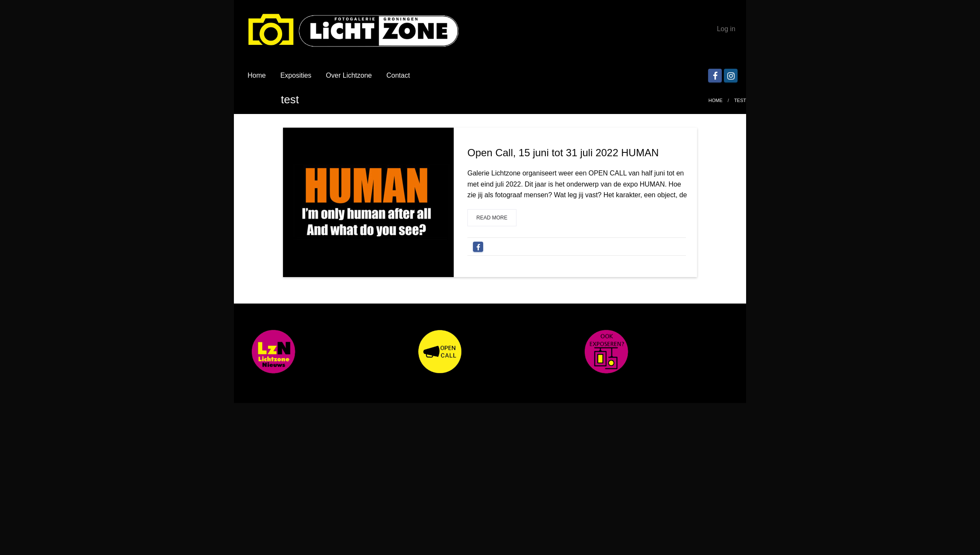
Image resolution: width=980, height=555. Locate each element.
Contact (398, 75)
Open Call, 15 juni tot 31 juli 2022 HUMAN (563, 153)
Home (257, 75)
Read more (492, 218)
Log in (726, 29)
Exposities (296, 75)
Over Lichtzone (349, 75)
